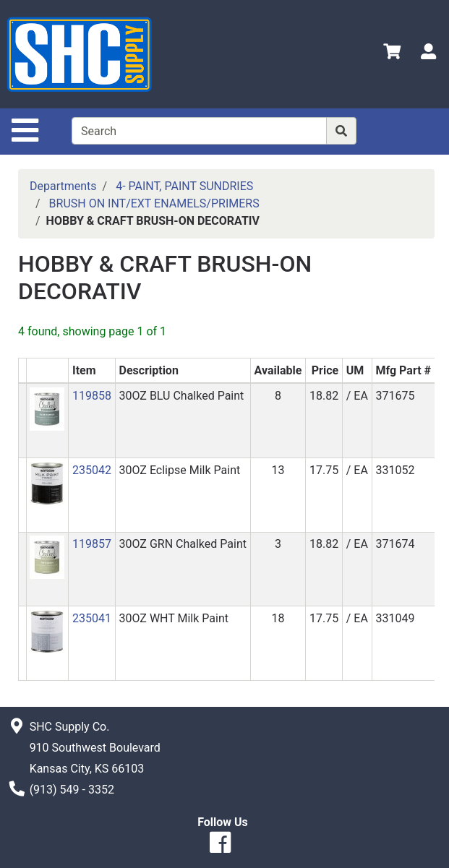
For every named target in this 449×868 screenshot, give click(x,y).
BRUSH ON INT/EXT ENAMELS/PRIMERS (154, 203)
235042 (92, 470)
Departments (63, 186)
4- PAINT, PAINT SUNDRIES (184, 186)
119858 (92, 396)
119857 (92, 544)
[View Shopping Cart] (392, 54)
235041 (92, 618)
